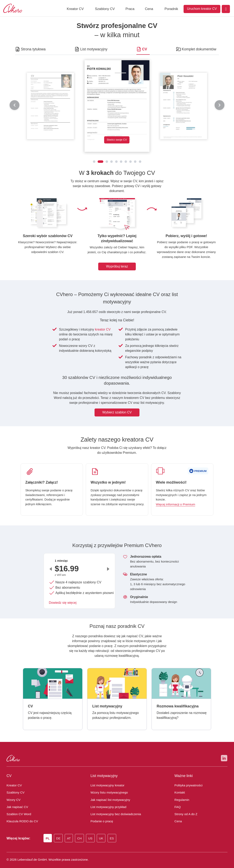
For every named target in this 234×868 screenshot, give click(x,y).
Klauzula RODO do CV (21, 815)
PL (49, 832)
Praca (130, 9)
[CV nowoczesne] (117, 162)
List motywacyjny (93, 49)
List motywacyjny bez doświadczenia (114, 807)
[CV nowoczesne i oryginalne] (141, 162)
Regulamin (181, 793)
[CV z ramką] (127, 162)
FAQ (177, 800)
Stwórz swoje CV (117, 140)
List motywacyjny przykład (107, 800)
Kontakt (179, 786)
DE (60, 832)
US (94, 832)
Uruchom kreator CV (202, 9)
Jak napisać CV (16, 800)
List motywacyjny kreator (106, 779)
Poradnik (171, 9)
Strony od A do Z (185, 807)
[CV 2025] (100, 162)
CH (82, 832)
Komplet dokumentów (200, 49)
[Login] (226, 9)
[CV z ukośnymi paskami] (122, 162)
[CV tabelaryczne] (136, 162)
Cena (149, 9)
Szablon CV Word (18, 807)
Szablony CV (105, 9)
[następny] (220, 105)
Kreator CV (75, 9)
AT (71, 832)
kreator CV (101, 325)
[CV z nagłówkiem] (113, 162)
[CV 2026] (108, 162)
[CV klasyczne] (93, 162)
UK (105, 832)
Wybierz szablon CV (117, 407)
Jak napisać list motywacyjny (108, 793)
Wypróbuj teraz (117, 261)
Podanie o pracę (101, 815)
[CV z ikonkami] (132, 162)
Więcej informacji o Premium (175, 499)
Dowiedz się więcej (62, 598)
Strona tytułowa (32, 49)
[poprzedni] (14, 105)
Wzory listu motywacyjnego (108, 786)
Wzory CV (13, 793)
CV (144, 49)
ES (116, 832)
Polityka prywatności (187, 779)
